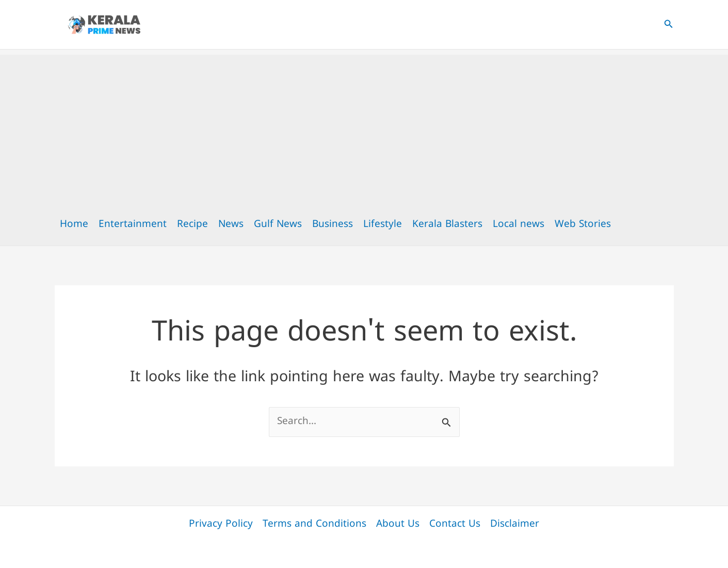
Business (333, 225)
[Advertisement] (364, 127)
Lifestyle (383, 225)
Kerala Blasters (447, 225)
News (231, 225)
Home (74, 225)
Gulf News (278, 225)
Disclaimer (515, 524)
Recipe (192, 225)
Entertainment (133, 225)
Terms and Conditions (314, 524)
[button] (669, 25)
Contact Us (455, 524)
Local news (519, 225)
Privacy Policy (221, 524)
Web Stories (583, 225)
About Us (398, 524)
